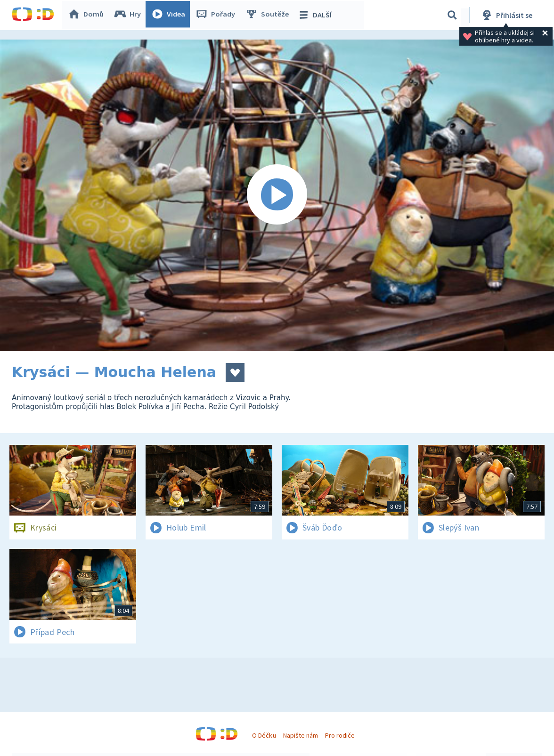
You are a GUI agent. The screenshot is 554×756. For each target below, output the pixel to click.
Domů (88, 15)
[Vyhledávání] (452, 15)
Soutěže (269, 15)
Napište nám (301, 735)
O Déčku (264, 735)
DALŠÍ (316, 15)
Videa (170, 15)
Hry (129, 15)
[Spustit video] (277, 195)
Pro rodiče (340, 735)
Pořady (217, 15)
